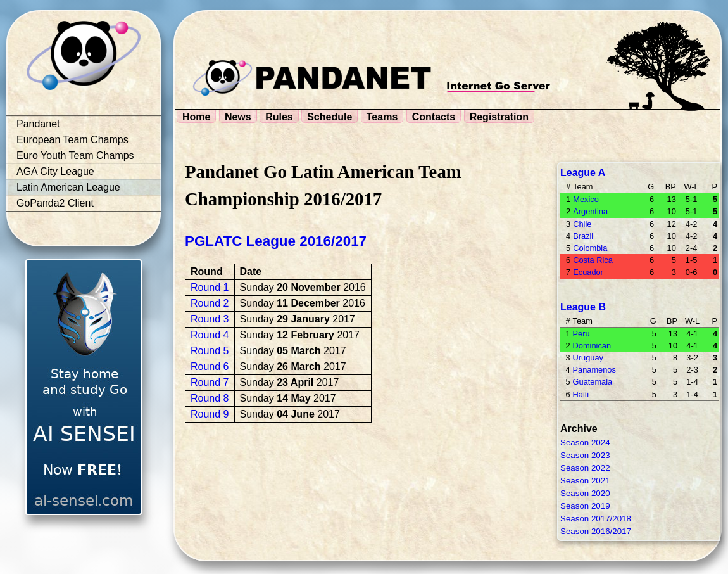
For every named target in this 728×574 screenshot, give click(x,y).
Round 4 (210, 335)
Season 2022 (585, 468)
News (238, 117)
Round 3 (210, 319)
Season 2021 (585, 481)
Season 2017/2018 (596, 519)
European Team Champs (72, 140)
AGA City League (55, 171)
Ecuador (588, 272)
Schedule (329, 117)
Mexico (586, 199)
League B (583, 307)
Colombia (590, 248)
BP (671, 187)
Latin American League (68, 187)
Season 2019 (585, 506)
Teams (382, 117)
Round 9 (210, 414)
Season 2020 (585, 493)
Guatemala (593, 382)
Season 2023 (585, 455)
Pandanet (38, 124)
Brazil (583, 236)
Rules (279, 117)
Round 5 (210, 351)
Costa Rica (593, 260)
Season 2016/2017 (596, 531)
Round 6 (210, 367)
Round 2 (210, 303)
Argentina (590, 211)
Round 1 (210, 287)
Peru (581, 334)
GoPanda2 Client (55, 203)
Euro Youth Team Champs (75, 156)
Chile (582, 224)
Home (196, 117)
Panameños (594, 370)
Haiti (581, 394)
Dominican (592, 346)
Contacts (434, 117)
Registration (499, 117)
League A (583, 173)
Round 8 (210, 398)
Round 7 (210, 382)
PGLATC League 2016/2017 (276, 241)
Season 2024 (585, 443)
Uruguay (588, 358)
